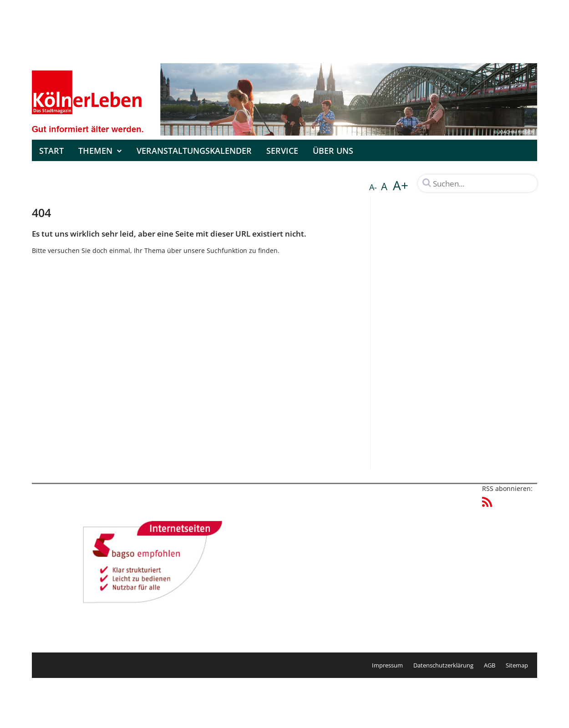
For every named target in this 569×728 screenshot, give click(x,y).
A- (373, 187)
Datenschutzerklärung (443, 665)
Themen (100, 151)
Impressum (387, 665)
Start (51, 151)
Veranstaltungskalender (194, 151)
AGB (490, 665)
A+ (401, 185)
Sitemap (517, 665)
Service (282, 151)
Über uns (333, 151)
